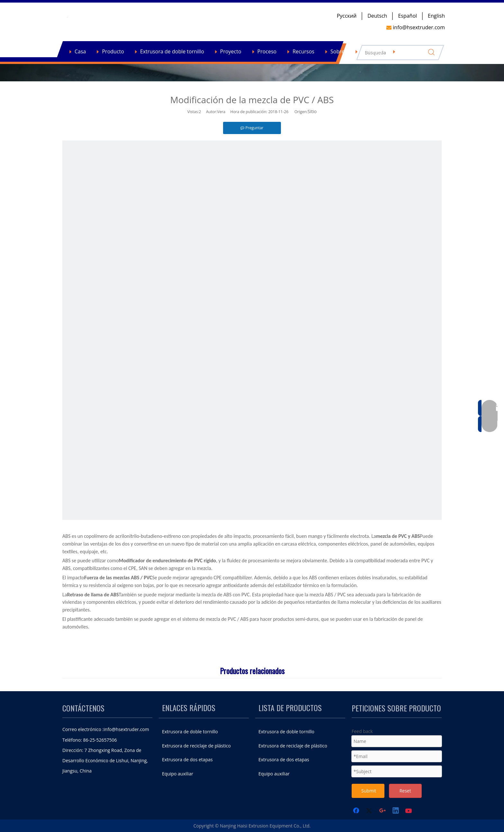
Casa (80, 51)
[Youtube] (409, 811)
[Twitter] (370, 811)
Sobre (337, 51)
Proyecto (231, 51)
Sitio (312, 111)
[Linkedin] (396, 811)
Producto (113, 51)
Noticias (408, 51)
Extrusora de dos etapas (187, 760)
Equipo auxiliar (178, 774)
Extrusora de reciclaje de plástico (196, 746)
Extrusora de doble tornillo (172, 51)
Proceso (267, 51)
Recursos (303, 51)
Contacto (371, 51)
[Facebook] (357, 811)
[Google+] (383, 811)
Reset (405, 791)
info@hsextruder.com (126, 729)
